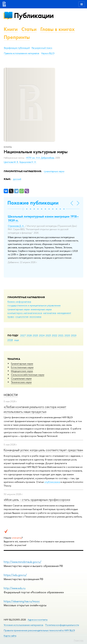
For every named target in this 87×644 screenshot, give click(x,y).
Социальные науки (21, 378)
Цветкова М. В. (11, 162)
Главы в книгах (58, 29)
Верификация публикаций (17, 48)
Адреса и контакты (38, 620)
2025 (35, 335)
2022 (55, 335)
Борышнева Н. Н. (28, 162)
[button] (23, 209)
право (11, 317)
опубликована (52, 482)
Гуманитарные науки (22, 364)
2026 (29, 335)
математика (50, 313)
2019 (74, 335)
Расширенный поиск (42, 48)
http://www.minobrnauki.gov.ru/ (22, 562)
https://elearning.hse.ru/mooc (22, 601)
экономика (35, 317)
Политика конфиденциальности (62, 625)
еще (17, 340)
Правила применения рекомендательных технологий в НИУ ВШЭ (39, 630)
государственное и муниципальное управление (34, 305)
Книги (11, 29)
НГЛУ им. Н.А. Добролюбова (40, 158)
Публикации (34, 15)
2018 (10, 340)
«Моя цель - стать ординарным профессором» (37, 500)
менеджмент (64, 313)
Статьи (29, 29)
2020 (67, 335)
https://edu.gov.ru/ (15, 575)
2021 (61, 335)
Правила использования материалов (22, 53)
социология (22, 317)
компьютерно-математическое (25, 313)
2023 (48, 335)
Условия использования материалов (24, 625)
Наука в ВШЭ (48, 53)
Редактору (79, 640)
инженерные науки (41, 309)
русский (17, 179)
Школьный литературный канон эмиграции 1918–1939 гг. (43, 218)
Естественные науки (22, 367)
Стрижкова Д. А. (16, 226)
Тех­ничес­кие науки (21, 382)
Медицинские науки (22, 371)
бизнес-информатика (19, 302)
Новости (11, 395)
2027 (23, 335)
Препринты (17, 37)
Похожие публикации (33, 203)
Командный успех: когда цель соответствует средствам (43, 450)
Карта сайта (10, 636)
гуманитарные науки (19, 309)
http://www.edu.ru (15, 588)
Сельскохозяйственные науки (28, 375)
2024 (42, 335)
